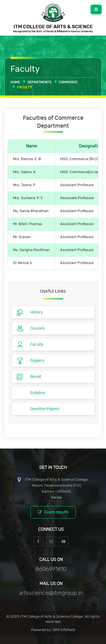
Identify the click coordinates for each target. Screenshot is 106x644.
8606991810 (51, 569)
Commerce (68, 82)
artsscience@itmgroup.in (51, 593)
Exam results (53, 512)
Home (15, 82)
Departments (39, 82)
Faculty (24, 87)
